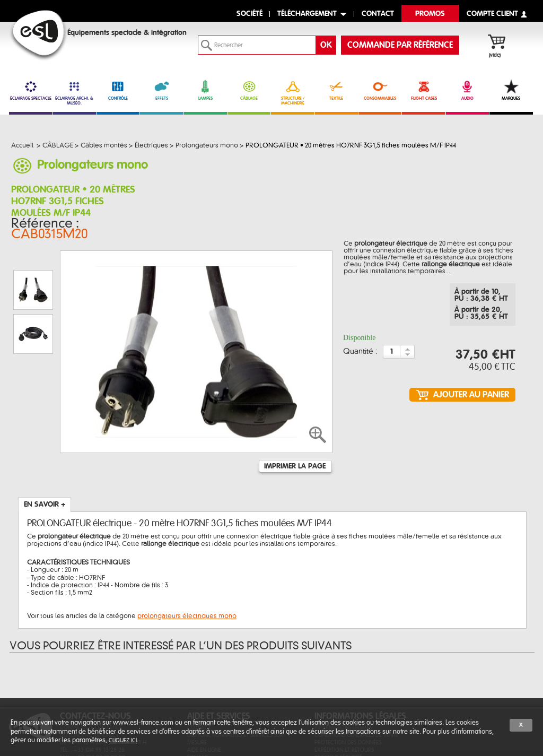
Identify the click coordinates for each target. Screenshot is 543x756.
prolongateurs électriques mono (187, 552)
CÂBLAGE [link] (249, 90)
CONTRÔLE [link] (118, 90)
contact (378, 14)
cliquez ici (123, 740)
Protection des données (348, 678)
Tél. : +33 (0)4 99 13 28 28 (92, 686)
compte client (492, 14)
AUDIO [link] (467, 90)
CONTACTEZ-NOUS (95, 652)
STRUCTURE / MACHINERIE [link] (292, 93)
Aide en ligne (204, 686)
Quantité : (360, 344)
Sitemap (198, 693)
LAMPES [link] (205, 90)
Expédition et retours (344, 686)
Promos (430, 14)
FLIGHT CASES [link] (423, 90)
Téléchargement (307, 14)
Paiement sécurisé (338, 693)
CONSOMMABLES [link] (380, 90)
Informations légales (343, 663)
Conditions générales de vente (356, 671)
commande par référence (400, 45)
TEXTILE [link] (336, 90)
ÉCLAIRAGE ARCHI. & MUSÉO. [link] (74, 93)
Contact (199, 663)
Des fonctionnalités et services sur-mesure (236, 675)
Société (249, 14)
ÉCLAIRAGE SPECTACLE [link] (30, 90)
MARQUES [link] (511, 90)
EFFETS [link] (161, 90)
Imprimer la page (295, 402)
